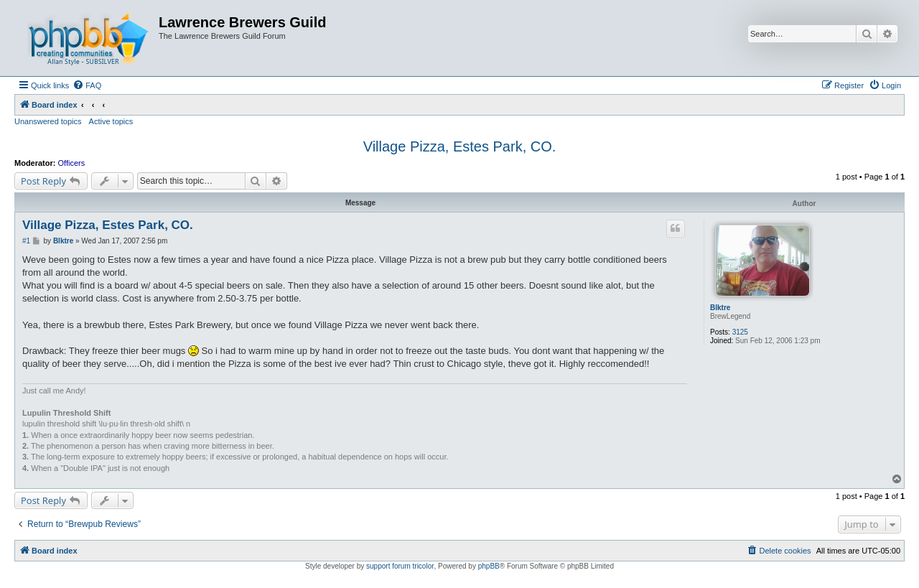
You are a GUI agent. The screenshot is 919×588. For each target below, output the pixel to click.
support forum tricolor (400, 566)
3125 (740, 332)
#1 (26, 241)
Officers (72, 163)
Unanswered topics (48, 121)
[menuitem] (87, 85)
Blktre (720, 308)
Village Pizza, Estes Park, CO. (460, 146)
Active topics (111, 121)
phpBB (489, 566)
